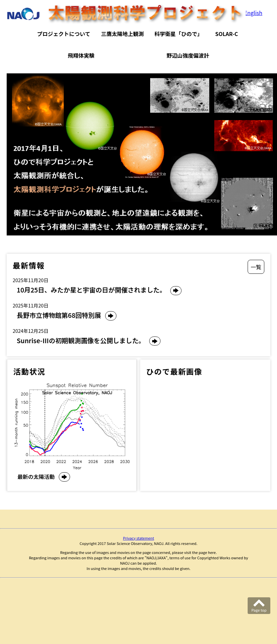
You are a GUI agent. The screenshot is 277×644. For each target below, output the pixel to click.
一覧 (256, 267)
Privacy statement (138, 538)
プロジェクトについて (64, 34)
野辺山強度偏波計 (188, 55)
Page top (259, 610)
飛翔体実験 (81, 55)
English (253, 13)
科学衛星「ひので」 (179, 34)
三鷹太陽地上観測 (122, 34)
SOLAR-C (227, 34)
